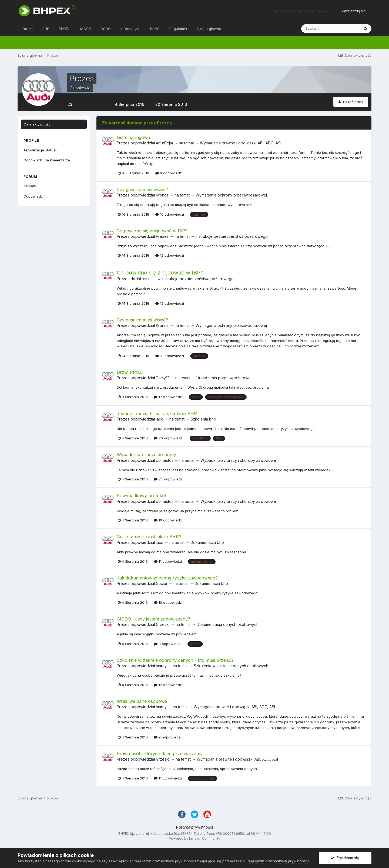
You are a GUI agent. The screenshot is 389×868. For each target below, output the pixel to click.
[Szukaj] (330, 29)
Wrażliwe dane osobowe (142, 701)
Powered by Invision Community (194, 838)
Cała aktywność (37, 124)
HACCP (85, 29)
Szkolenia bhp (203, 419)
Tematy (30, 186)
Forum (28, 29)
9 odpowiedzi (169, 173)
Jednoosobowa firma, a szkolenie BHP (157, 413)
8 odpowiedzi (168, 644)
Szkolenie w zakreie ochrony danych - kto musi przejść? (175, 660)
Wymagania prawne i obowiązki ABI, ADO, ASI (241, 143)
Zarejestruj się (354, 11)
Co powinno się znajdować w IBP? (152, 231)
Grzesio (163, 624)
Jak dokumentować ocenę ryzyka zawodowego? (167, 578)
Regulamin (178, 29)
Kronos (162, 195)
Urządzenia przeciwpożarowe (224, 378)
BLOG (155, 29)
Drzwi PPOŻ (129, 372)
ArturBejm (164, 143)
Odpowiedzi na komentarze (47, 160)
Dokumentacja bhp (207, 542)
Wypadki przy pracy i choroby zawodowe (238, 460)
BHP (46, 29)
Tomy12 (163, 378)
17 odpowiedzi (168, 397)
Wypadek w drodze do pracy (146, 455)
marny (161, 666)
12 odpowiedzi (170, 255)
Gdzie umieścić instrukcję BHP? (149, 537)
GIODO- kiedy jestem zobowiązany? (153, 619)
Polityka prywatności (194, 827)
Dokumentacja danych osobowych (228, 624)
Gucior (162, 583)
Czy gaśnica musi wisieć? (142, 189)
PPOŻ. (64, 29)
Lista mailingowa (133, 137)
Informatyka (130, 29)
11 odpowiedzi (168, 561)
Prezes (123, 143)
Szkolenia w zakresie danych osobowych (231, 666)
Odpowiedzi (33, 196)
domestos (165, 460)
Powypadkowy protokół (141, 496)
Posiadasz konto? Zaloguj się (303, 11)
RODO (106, 29)
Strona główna (209, 29)
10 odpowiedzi (170, 214)
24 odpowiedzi (169, 479)
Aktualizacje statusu (41, 150)
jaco (160, 419)
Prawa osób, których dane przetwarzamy (160, 754)
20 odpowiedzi (169, 438)
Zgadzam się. (345, 858)
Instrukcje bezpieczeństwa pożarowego (232, 236)
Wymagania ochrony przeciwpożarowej (231, 195)
